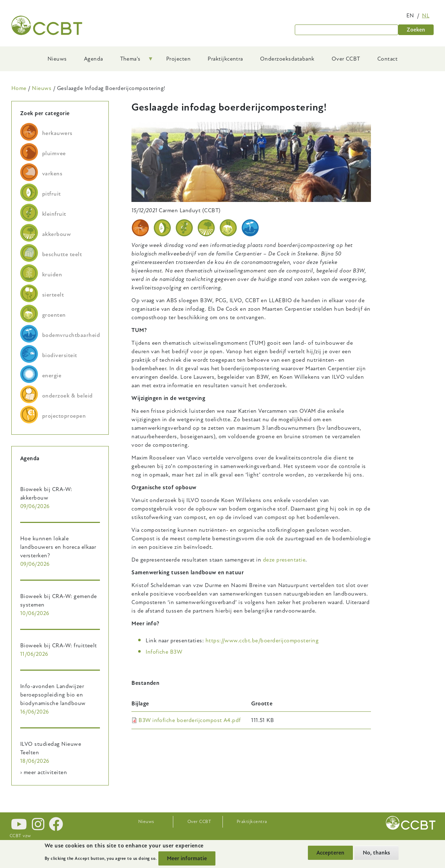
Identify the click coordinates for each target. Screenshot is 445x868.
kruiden (52, 275)
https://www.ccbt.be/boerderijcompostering (262, 641)
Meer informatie (187, 858)
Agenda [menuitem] (94, 59)
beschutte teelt (62, 254)
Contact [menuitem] (387, 59)
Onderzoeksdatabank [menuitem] (287, 59)
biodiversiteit (60, 355)
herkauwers (57, 133)
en (410, 16)
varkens (52, 174)
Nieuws (42, 88)
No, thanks (376, 853)
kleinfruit (54, 214)
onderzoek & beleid (67, 396)
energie (52, 376)
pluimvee (54, 153)
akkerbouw (57, 234)
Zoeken (416, 30)
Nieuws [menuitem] (57, 59)
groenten (54, 315)
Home (19, 88)
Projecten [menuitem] (178, 59)
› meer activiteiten (44, 772)
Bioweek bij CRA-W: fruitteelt (59, 646)
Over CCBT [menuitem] (346, 59)
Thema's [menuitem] (133, 61)
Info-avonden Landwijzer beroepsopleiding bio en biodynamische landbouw (53, 695)
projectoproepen (64, 416)
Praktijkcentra (252, 822)
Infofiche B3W (164, 652)
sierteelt (53, 295)
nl (426, 16)
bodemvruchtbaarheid (71, 335)
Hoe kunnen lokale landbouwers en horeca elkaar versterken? (58, 547)
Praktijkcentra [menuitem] (225, 59)
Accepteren (330, 853)
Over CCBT (199, 822)
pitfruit (52, 194)
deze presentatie (284, 560)
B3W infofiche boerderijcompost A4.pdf (190, 720)
